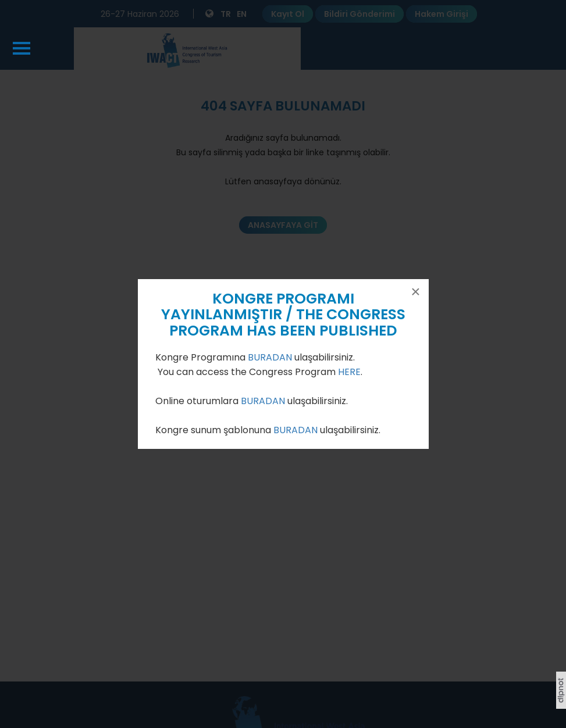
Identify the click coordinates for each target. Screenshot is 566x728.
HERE (349, 372)
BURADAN (271, 357)
